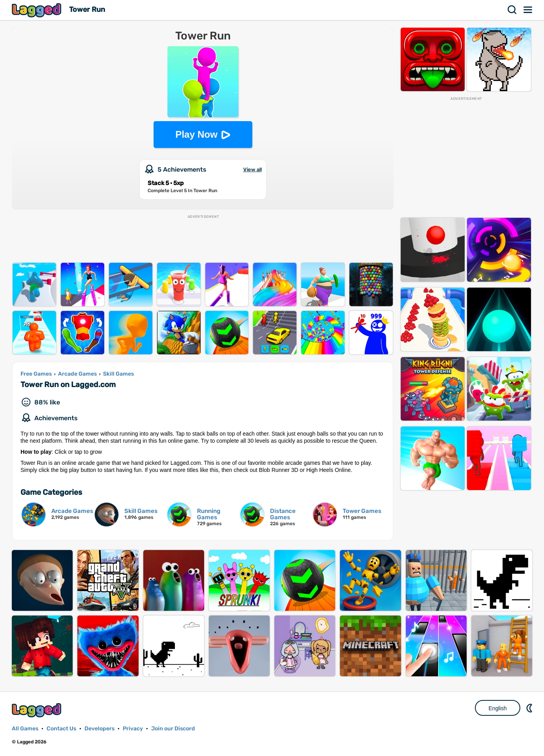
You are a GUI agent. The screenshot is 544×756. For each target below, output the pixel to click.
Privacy (133, 729)
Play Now (196, 134)
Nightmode (530, 708)
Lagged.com (38, 710)
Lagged (38, 10)
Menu (528, 10)
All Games (25, 729)
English (498, 708)
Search (512, 10)
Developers (99, 729)
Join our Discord (173, 729)
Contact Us (61, 729)
